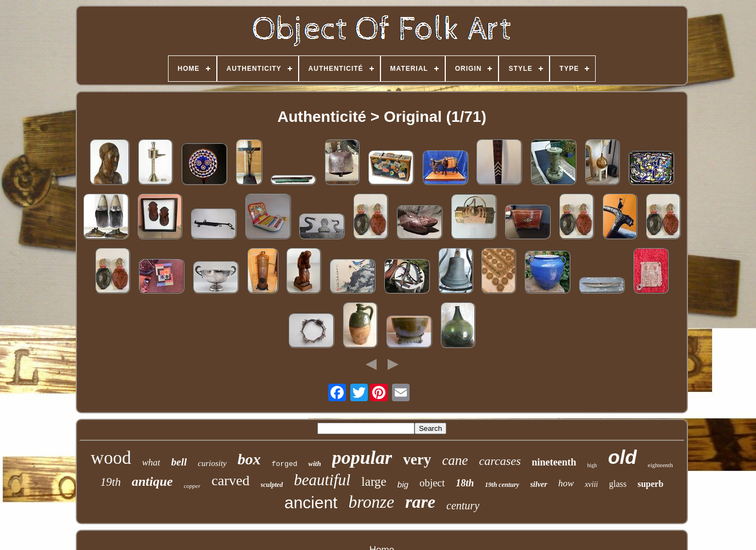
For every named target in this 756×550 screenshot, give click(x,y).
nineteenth (554, 462)
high (592, 465)
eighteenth (660, 465)
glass (618, 484)
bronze (371, 502)
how (566, 483)
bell (179, 462)
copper (192, 486)
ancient (311, 503)
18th (465, 483)
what (151, 462)
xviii (591, 484)
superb (650, 484)
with (315, 464)
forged (285, 464)
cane (455, 460)
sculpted (272, 485)
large (374, 482)
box (249, 459)
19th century (502, 485)
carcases (500, 461)
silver (539, 484)
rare (420, 502)
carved (230, 481)
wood (111, 458)
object (432, 483)
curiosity (212, 463)
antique (152, 481)
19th (111, 482)
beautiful (322, 480)
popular (362, 458)
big (403, 484)
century (463, 506)
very (417, 459)
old (622, 457)
